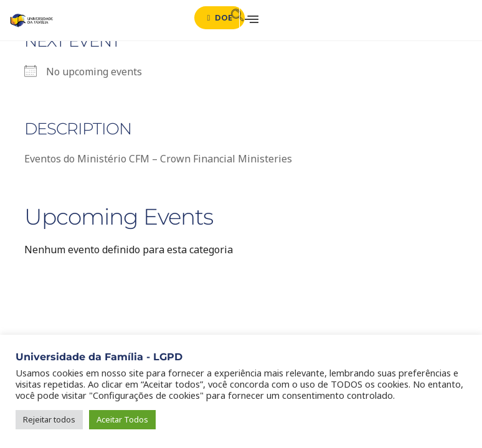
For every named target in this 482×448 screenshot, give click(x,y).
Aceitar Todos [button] (122, 419)
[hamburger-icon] (249, 20)
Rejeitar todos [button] (49, 419)
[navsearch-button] (233, 17)
